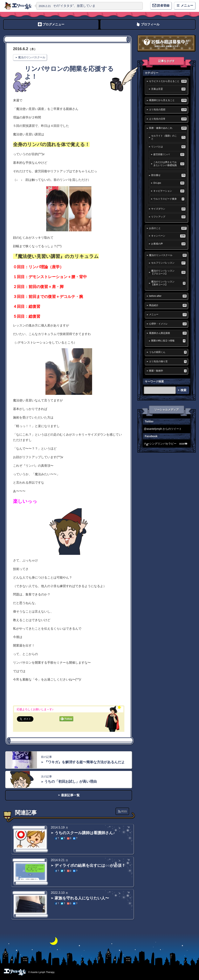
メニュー (168, 315)
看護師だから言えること (168, 100)
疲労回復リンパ (169, 154)
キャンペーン (168, 236)
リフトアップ (168, 217)
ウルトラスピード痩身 (169, 199)
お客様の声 (168, 244)
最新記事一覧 (70, 795)
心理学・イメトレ (168, 324)
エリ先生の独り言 (168, 362)
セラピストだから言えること (168, 81)
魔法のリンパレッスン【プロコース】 (168, 272)
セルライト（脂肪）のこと (168, 137)
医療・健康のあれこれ (168, 128)
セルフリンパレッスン (168, 263)
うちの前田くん (168, 352)
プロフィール (150, 24)
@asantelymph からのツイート (163, 429)
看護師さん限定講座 (168, 333)
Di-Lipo (169, 183)
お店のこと (168, 228)
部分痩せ (168, 175)
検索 (183, 390)
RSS (124, 811)
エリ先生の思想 (168, 110)
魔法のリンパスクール (32, 57)
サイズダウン (168, 209)
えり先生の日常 (168, 119)
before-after (168, 296)
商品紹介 (168, 305)
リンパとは (168, 147)
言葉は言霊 (168, 89)
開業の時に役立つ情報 (168, 341)
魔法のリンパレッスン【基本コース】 (168, 283)
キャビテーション (169, 191)
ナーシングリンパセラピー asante (166, 444)
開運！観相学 (168, 371)
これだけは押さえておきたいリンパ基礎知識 (169, 164)
